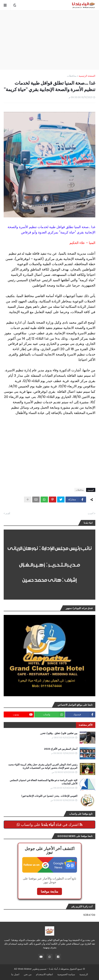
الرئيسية (84, 974)
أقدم (8, 513)
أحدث (91, 513)
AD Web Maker (23, 969)
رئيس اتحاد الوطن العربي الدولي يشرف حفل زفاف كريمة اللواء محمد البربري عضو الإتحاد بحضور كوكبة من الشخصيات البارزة (43, 766)
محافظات (72, 76)
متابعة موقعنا (49, 891)
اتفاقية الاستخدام (44, 974)
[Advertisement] (48, 40)
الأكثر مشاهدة (86, 725)
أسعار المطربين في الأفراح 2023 (61, 749)
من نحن (28, 974)
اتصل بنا (15, 974)
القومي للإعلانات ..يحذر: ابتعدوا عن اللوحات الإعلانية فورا (49, 796)
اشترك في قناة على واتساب (50, 825)
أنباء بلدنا (53, 969)
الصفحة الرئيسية (87, 76)
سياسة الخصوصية (66, 974)
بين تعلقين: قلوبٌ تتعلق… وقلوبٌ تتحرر (59, 733)
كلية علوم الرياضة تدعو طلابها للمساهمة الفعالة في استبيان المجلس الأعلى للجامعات (44, 782)
